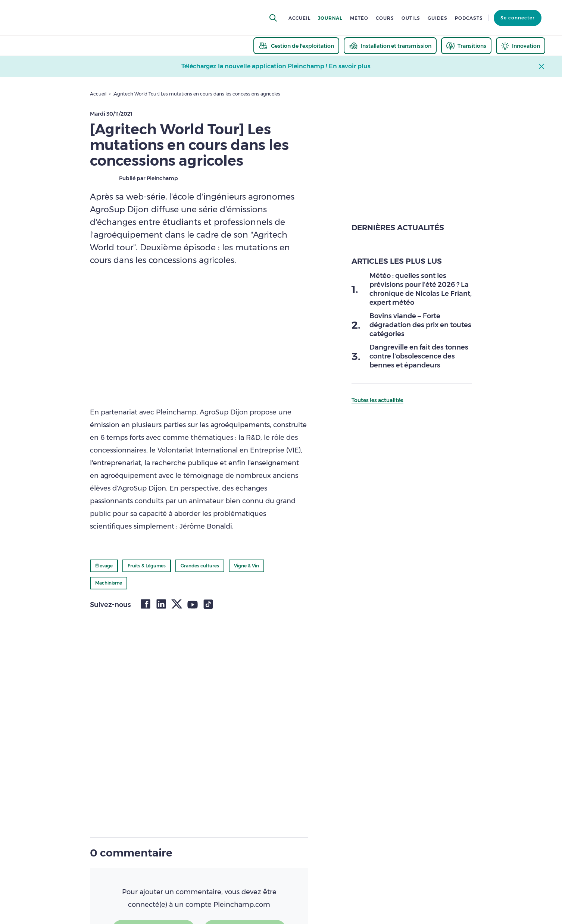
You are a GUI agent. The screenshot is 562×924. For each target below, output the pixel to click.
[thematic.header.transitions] (466, 46)
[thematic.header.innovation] (521, 46)
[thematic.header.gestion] (296, 46)
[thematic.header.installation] (390, 46)
